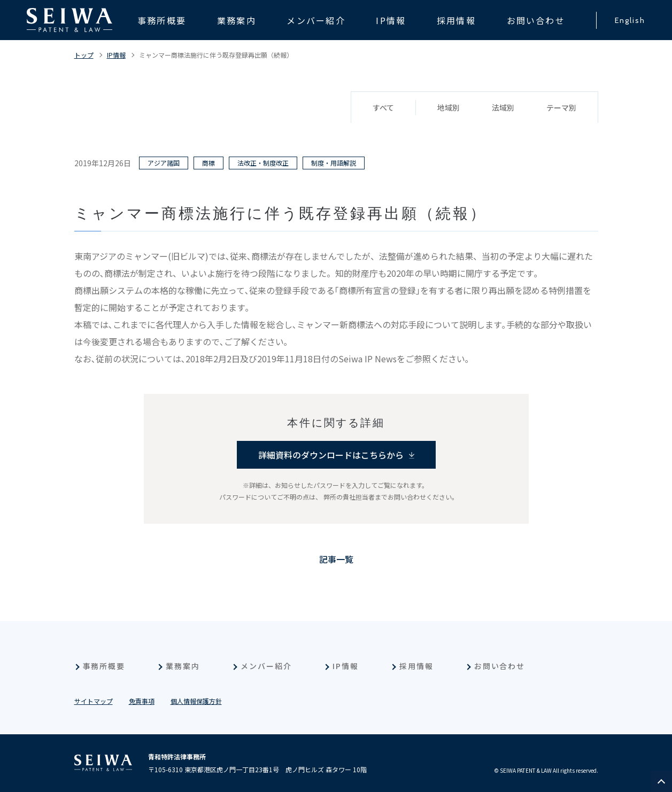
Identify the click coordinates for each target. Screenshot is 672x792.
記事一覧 (336, 559)
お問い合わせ (500, 666)
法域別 (503, 107)
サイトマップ (94, 701)
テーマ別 (561, 107)
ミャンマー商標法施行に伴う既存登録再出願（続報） (216, 55)
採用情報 (416, 666)
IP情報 (116, 55)
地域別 (449, 107)
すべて (383, 107)
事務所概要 (104, 666)
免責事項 (142, 701)
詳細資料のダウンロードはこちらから (331, 455)
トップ (84, 55)
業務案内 (183, 666)
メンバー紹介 (266, 666)
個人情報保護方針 (196, 701)
